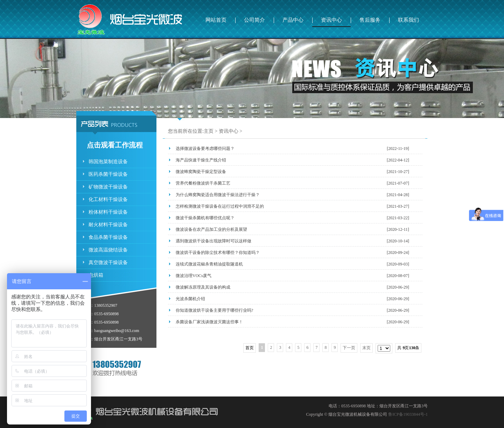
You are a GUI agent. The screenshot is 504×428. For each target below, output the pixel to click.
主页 (209, 131)
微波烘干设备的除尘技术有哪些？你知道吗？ (218, 253)
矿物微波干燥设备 (108, 187)
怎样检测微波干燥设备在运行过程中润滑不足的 (220, 206)
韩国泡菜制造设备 (108, 162)
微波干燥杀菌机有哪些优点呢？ (205, 218)
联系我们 (408, 20)
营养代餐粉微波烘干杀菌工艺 (203, 183)
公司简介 (254, 20)
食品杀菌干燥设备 (108, 237)
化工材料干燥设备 (108, 199)
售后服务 (370, 20)
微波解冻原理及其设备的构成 (203, 287)
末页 (366, 348)
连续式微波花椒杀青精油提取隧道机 (209, 264)
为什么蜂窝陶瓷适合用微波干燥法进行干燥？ (218, 195)
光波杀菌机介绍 (190, 299)
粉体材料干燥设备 (108, 212)
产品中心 (293, 20)
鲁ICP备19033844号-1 (408, 414)
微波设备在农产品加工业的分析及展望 (211, 229)
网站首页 (216, 20)
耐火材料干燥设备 (108, 225)
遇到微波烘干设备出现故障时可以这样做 (213, 241)
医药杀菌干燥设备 (108, 174)
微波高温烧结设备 (108, 250)
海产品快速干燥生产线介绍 (201, 160)
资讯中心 (331, 20)
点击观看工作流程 (115, 145)
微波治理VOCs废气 (194, 276)
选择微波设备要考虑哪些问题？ (205, 149)
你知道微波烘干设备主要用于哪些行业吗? (214, 310)
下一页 (349, 348)
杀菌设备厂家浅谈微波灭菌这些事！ (209, 322)
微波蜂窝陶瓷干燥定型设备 (201, 172)
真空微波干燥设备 (108, 263)
